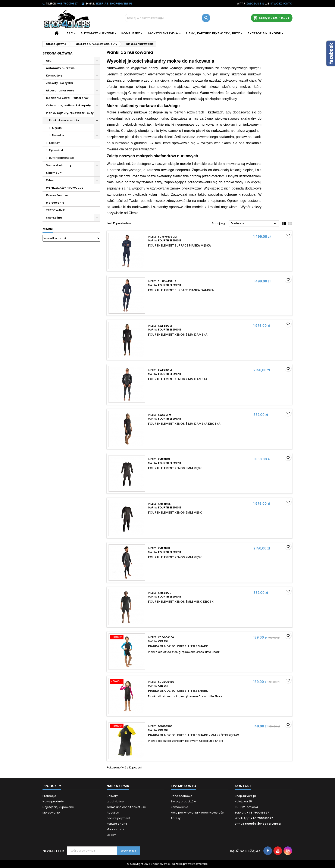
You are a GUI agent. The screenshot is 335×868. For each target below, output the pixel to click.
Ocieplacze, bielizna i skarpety (68, 105)
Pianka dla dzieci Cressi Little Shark (178, 646)
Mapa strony (115, 829)
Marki (48, 229)
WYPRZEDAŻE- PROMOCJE (65, 188)
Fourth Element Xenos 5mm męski (175, 513)
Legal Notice (115, 801)
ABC (70, 33)
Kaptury (54, 143)
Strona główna (57, 53)
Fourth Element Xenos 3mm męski (175, 468)
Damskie (58, 135)
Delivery (112, 796)
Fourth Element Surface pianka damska (181, 290)
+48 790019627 (68, 4)
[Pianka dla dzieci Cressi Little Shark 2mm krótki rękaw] (127, 726)
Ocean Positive (57, 195)
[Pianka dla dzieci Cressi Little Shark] (127, 637)
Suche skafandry (59, 165)
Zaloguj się (255, 4)
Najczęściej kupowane (58, 807)
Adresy (176, 818)
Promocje (49, 796)
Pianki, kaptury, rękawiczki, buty (213, 33)
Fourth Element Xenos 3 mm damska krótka (184, 424)
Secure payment (118, 818)
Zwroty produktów (183, 801)
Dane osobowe (181, 796)
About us (113, 813)
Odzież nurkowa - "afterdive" (67, 98)
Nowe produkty (53, 801)
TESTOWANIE (55, 210)
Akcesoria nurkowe (264, 33)
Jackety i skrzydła (163, 33)
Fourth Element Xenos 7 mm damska (178, 379)
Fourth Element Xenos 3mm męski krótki (181, 602)
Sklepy (111, 835)
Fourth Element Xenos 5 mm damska (178, 335)
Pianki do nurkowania (64, 120)
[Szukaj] (167, 18)
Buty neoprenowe (62, 158)
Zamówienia (179, 807)
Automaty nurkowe (97, 33)
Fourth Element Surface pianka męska (179, 245)
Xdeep (51, 180)
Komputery (131, 33)
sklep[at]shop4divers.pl (114, 4)
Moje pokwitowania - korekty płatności (198, 813)
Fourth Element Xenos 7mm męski (175, 557)
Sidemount (54, 173)
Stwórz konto (281, 4)
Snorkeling (54, 218)
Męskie (57, 128)
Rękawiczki (57, 150)
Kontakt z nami (117, 824)
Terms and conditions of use (126, 807)
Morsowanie (55, 203)
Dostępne (254, 224)
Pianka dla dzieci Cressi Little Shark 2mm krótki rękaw (193, 735)
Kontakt (243, 786)
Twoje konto (183, 786)
